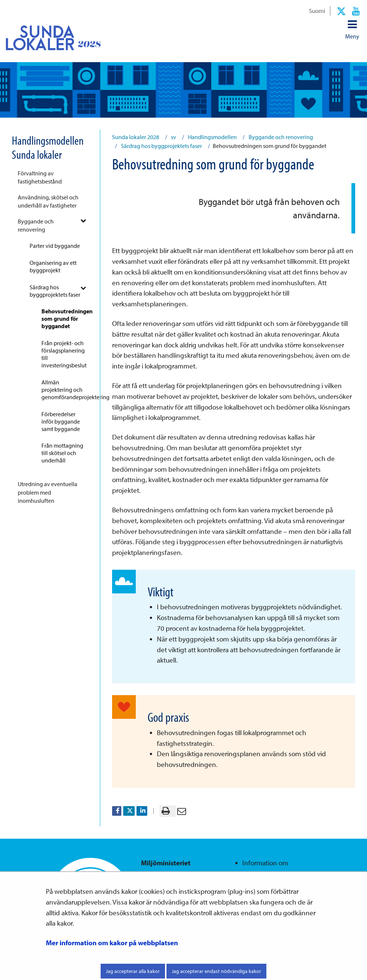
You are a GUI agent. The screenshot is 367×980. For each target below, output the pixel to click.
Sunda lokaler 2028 (136, 137)
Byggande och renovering (36, 225)
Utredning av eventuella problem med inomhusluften (48, 492)
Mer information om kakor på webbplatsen (112, 943)
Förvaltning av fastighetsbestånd (40, 177)
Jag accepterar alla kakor (133, 971)
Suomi (317, 10)
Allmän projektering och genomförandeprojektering (66, 390)
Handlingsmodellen (212, 137)
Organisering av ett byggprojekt (53, 266)
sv (173, 137)
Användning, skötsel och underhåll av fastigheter (48, 201)
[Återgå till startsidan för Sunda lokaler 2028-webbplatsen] (47, 38)
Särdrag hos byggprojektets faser (55, 291)
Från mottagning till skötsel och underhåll (62, 453)
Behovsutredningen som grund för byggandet (66, 319)
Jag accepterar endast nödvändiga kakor (216, 971)
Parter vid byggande (55, 246)
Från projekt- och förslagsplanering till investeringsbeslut (64, 354)
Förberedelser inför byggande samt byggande (61, 421)
